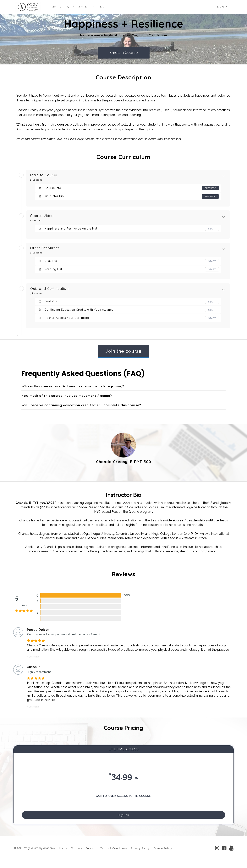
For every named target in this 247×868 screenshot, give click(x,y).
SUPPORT (98, 7)
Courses (76, 853)
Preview (210, 188)
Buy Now (124, 817)
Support (91, 853)
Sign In (222, 7)
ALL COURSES (75, 7)
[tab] (123, 387)
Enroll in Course (124, 53)
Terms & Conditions (114, 853)
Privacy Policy (140, 853)
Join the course (123, 351)
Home (63, 853)
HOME (53, 7)
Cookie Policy (163, 853)
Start (212, 229)
